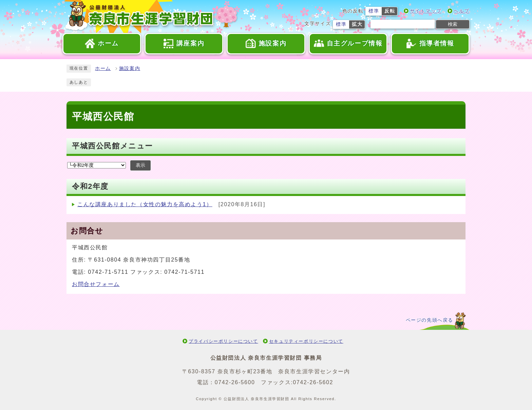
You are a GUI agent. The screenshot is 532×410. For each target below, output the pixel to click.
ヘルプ (462, 11)
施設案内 (130, 68)
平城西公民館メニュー (112, 146)
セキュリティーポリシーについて (306, 341)
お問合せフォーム (96, 284)
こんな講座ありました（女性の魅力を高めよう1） (145, 204)
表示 (140, 165)
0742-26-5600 (235, 382)
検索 (453, 24)
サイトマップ (426, 11)
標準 (374, 11)
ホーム (103, 68)
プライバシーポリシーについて (223, 341)
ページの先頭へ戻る (430, 320)
